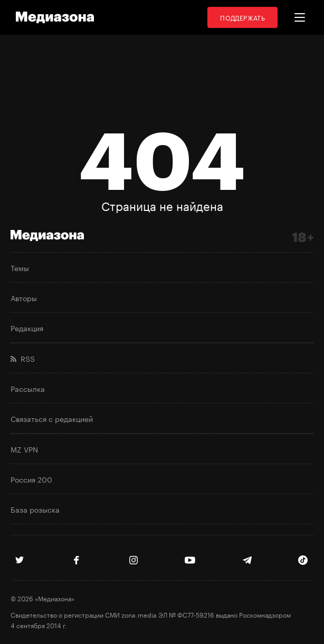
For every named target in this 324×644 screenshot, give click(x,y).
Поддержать (242, 17)
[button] (300, 17)
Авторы (24, 297)
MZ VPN (24, 449)
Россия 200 (31, 479)
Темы (20, 267)
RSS (23, 358)
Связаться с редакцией (52, 418)
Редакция (27, 328)
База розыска (35, 509)
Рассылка (28, 388)
